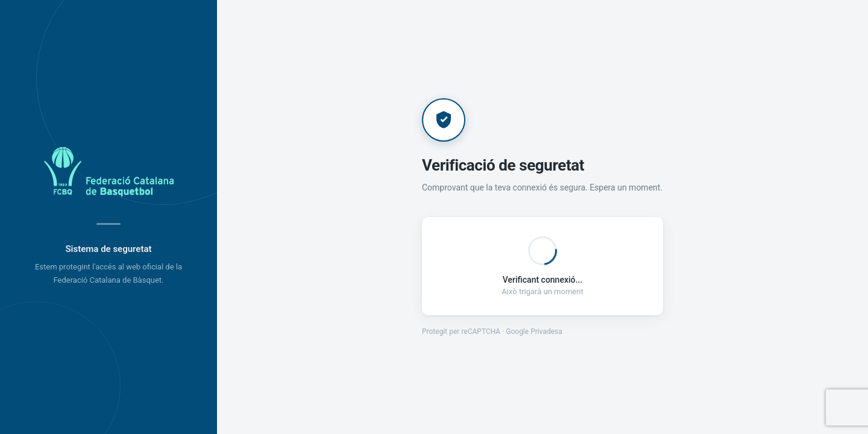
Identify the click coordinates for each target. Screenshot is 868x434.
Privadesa (546, 332)
